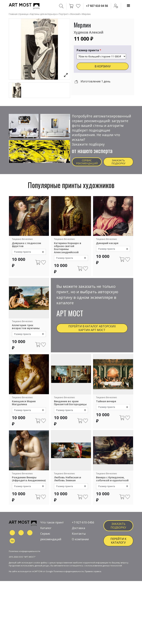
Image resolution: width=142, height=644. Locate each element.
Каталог (46, 531)
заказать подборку (118, 529)
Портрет (63, 14)
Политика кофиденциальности (69, 587)
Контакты (79, 537)
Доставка (78, 531)
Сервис (45, 537)
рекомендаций (51, 542)
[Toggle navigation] (129, 6)
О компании (80, 542)
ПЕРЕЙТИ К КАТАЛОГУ (118, 544)
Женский (75, 14)
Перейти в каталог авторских (92, 328)
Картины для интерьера (43, 14)
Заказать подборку (118, 162)
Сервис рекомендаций (87, 162)
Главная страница (18, 14)
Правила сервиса (93, 587)
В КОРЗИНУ (103, 66)
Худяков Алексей (89, 32)
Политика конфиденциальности (24, 567)
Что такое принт (52, 525)
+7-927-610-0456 (83, 525)
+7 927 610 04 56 (97, 6)
